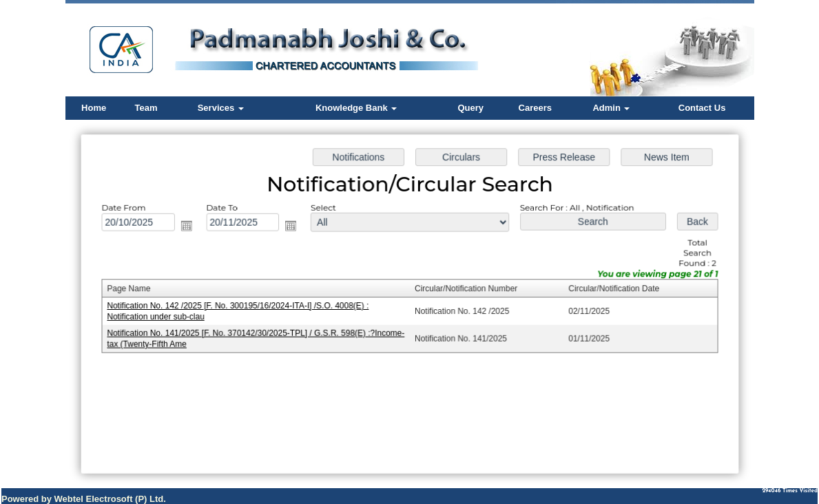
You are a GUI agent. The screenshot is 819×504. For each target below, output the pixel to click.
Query (470, 108)
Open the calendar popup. (190, 227)
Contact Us (702, 108)
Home (94, 108)
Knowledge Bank (356, 108)
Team (146, 108)
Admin (611, 108)
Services (221, 108)
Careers (535, 108)
